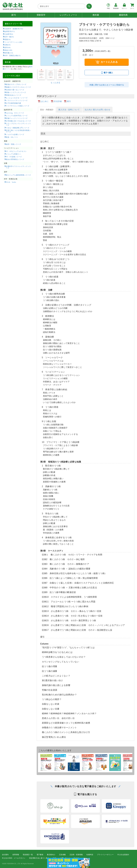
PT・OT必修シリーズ (14, 157)
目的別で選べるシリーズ (15, 90)
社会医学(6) (9, 34)
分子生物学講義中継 (13, 103)
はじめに (45, 101)
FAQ (55, 858)
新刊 (14, 15)
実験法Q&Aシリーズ (14, 95)
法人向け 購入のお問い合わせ (98, 110)
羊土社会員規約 (123, 855)
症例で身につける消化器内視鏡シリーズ (18, 131)
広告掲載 (62, 855)
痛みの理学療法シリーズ (15, 159)
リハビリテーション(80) (13, 42)
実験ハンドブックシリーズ (16, 92)
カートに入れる (107, 62)
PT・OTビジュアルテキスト (16, 151)
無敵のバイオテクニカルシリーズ (18, 87)
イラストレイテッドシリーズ (17, 100)
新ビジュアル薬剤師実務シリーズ (18, 175)
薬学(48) (7, 47)
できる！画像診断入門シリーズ (18, 128)
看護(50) (7, 39)
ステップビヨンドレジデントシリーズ (18, 124)
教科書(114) (9, 53)
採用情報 (16, 855)
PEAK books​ (11, 182)
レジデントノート (68, 15)
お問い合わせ (65, 858)
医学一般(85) (9, 37)
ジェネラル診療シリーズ (15, 134)
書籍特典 (123, 15)
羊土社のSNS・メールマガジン (14, 858)
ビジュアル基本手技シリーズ (17, 115)
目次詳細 (58, 101)
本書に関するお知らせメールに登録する (107, 85)
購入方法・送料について (69, 110)
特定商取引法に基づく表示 (39, 858)
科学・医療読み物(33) (12, 55)
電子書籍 (40, 855)
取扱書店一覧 (28, 855)
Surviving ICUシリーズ (15, 113)
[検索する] (89, 6)
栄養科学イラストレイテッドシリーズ (18, 167)
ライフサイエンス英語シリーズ (18, 106)
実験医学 (41, 15)
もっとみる (55, 83)
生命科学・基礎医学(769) (14, 29)
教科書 (96, 15)
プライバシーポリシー (105, 855)
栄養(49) (7, 45)
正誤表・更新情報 (76, 855)
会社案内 (5, 855)
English (77, 858)
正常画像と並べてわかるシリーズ (18, 121)
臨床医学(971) (9, 31)
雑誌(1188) (8, 50)
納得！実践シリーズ (13, 144)
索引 (69, 101)
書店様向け (51, 855)
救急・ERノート (12, 137)
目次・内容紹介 (47, 110)
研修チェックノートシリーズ (17, 118)
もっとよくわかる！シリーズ (17, 98)
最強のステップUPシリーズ (16, 84)
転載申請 (90, 855)
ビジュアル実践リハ (13, 154)
